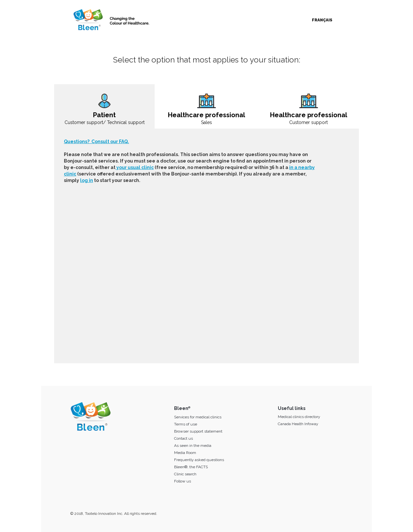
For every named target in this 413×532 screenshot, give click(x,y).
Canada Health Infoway (298, 424)
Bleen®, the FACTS (191, 467)
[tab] (104, 106)
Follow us (183, 481)
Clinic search (185, 474)
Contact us (183, 438)
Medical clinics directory (299, 417)
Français (322, 20)
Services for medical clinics (198, 417)
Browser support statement (198, 431)
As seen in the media (193, 446)
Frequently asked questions (199, 460)
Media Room (185, 453)
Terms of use (186, 424)
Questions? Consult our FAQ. (96, 141)
